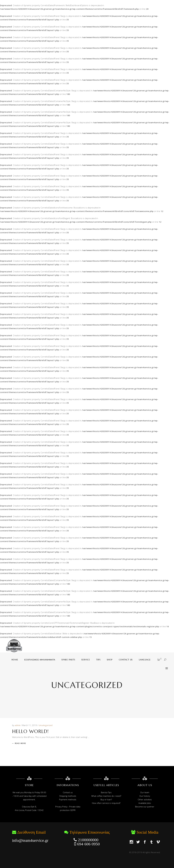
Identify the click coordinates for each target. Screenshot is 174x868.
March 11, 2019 (30, 725)
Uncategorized (46, 725)
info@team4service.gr (30, 840)
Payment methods (68, 799)
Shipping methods (68, 796)
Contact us (68, 792)
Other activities (145, 799)
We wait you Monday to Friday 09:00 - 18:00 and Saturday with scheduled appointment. (29, 796)
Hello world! (30, 731)
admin (18, 725)
